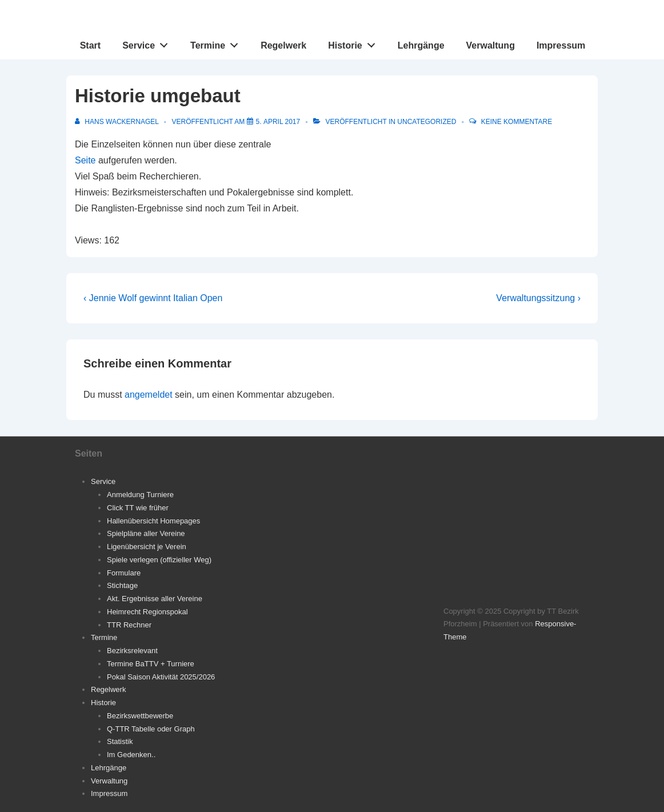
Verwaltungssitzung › (538, 298)
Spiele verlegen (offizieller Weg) (159, 560)
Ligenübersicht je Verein (147, 547)
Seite (85, 160)
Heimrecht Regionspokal (147, 612)
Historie (355, 43)
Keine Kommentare (517, 122)
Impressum (561, 45)
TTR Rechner (129, 625)
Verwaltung (491, 45)
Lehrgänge (421, 45)
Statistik (120, 741)
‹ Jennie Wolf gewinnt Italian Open (153, 298)
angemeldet (149, 395)
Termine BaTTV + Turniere (151, 664)
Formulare (124, 573)
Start (90, 45)
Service (148, 43)
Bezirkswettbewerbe (140, 716)
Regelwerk (283, 45)
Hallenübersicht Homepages (153, 521)
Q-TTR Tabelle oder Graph (151, 729)
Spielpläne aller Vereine (146, 533)
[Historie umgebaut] (278, 122)
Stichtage (122, 585)
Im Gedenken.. (131, 755)
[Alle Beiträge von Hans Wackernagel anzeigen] (118, 122)
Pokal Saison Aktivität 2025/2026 (161, 677)
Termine (217, 43)
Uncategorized (427, 122)
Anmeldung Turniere (140, 495)
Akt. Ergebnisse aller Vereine (155, 599)
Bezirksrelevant (132, 651)
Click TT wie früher (138, 508)
